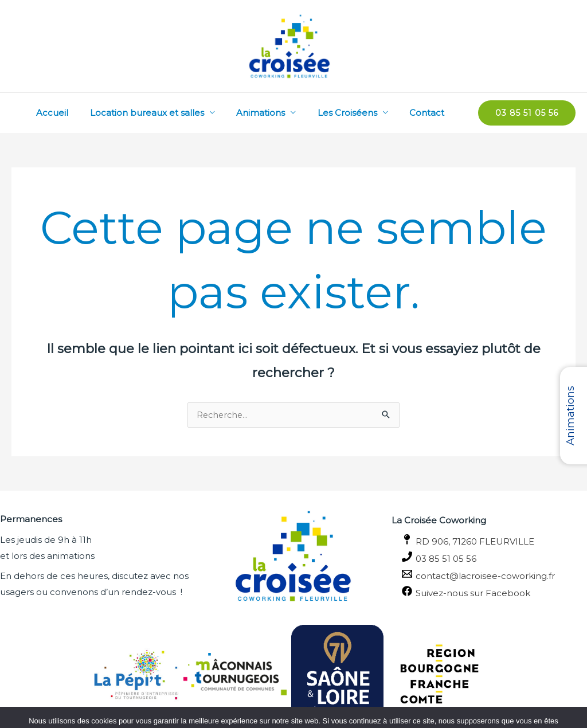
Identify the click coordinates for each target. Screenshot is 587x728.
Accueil (72, 113)
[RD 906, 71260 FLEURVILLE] (489, 541)
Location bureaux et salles (162, 113)
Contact (429, 113)
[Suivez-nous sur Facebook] (489, 592)
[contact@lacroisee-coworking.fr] (489, 575)
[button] (527, 113)
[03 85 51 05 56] (489, 558)
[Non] (573, 698)
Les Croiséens (354, 113)
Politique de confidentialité (326, 711)
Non (257, 711)
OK (227, 711)
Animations (271, 113)
